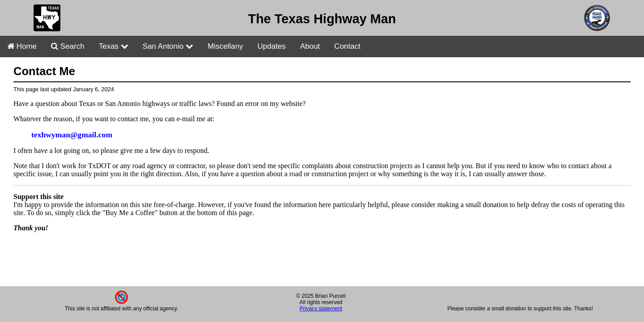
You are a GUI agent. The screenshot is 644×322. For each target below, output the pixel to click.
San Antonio (168, 46)
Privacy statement (321, 309)
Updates (272, 46)
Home (22, 46)
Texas (114, 46)
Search (68, 46)
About (310, 46)
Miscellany (225, 46)
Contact (347, 46)
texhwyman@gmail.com (72, 135)
